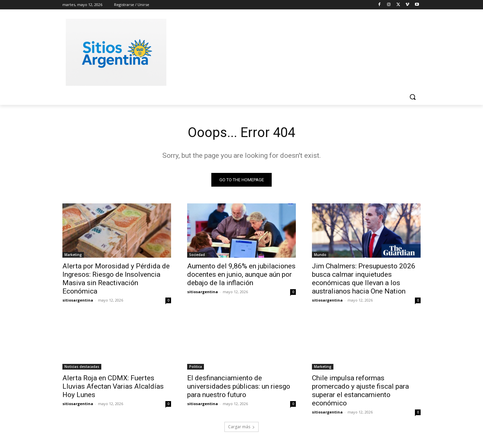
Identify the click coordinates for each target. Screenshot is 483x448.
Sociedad (197, 255)
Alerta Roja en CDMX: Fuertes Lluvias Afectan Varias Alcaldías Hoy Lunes (113, 386)
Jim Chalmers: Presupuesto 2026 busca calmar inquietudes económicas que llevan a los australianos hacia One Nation (364, 279)
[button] (413, 97)
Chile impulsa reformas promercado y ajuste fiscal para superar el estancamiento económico (360, 391)
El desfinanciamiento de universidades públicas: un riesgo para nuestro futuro (239, 386)
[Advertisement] (292, 51)
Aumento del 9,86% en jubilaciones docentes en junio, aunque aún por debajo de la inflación (241, 274)
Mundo (320, 255)
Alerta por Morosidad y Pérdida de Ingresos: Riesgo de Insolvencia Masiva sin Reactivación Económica (116, 279)
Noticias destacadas (82, 367)
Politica (196, 367)
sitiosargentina (78, 300)
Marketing (73, 255)
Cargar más (241, 427)
